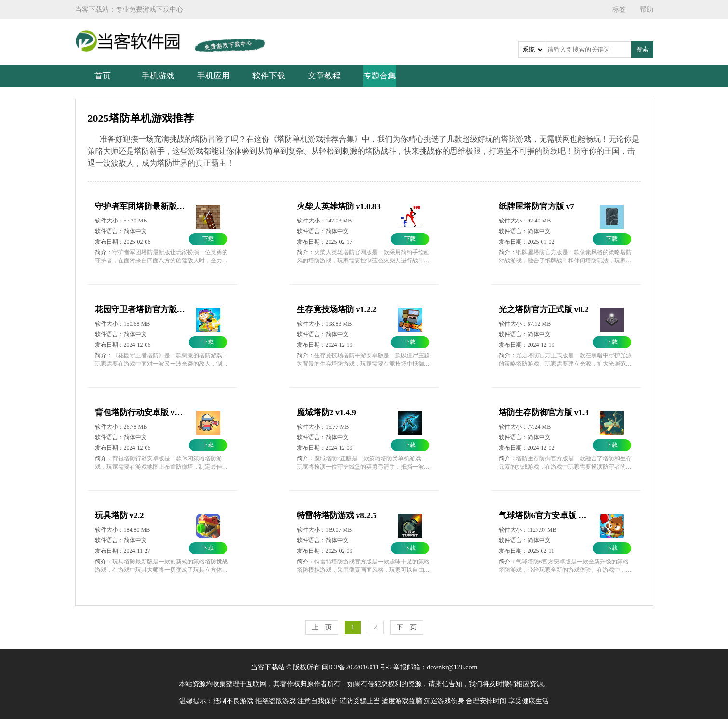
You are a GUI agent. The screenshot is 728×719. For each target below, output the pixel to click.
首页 (103, 76)
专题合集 (380, 76)
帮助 (647, 9)
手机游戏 (158, 76)
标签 (619, 9)
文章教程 (324, 76)
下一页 (407, 627)
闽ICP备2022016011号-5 (357, 667)
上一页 (322, 627)
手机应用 (213, 76)
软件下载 (269, 76)
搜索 (642, 49)
